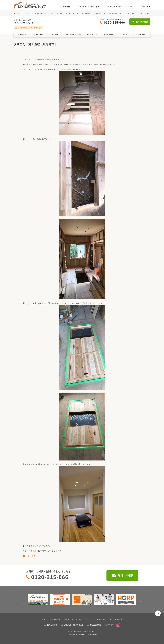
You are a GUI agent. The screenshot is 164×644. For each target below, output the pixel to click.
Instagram (114, 625)
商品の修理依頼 (96, 625)
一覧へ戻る (30, 556)
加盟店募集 (146, 7)
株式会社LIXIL (52, 625)
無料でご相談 (142, 22)
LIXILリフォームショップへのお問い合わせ (111, 619)
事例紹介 (67, 7)
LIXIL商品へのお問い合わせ (74, 625)
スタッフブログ (131, 13)
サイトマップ (89, 619)
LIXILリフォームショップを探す (88, 7)
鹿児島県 (87, 13)
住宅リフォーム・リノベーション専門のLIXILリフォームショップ (34, 13)
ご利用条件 (43, 619)
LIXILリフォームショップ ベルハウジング (108, 13)
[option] (38, 599)
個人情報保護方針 (55, 619)
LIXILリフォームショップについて (120, 7)
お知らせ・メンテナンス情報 (72, 619)
